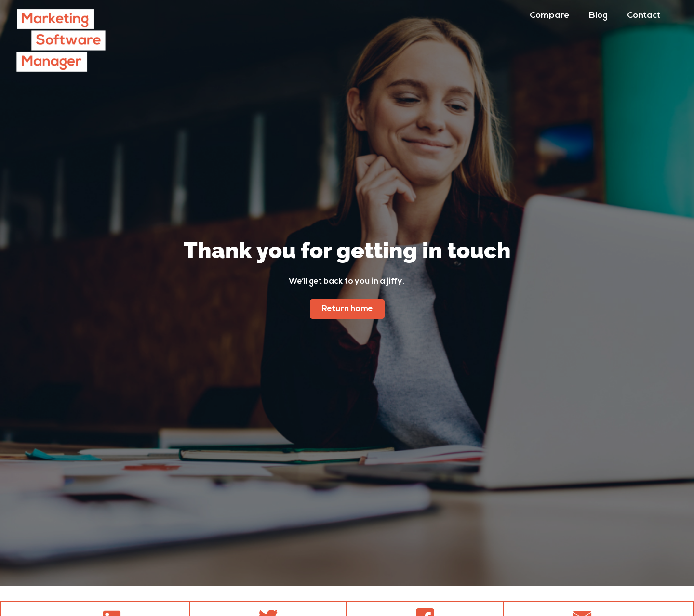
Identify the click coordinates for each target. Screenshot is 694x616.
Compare (550, 16)
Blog (598, 16)
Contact (644, 16)
